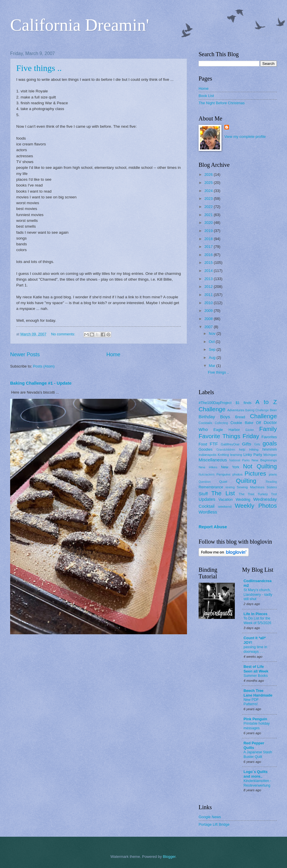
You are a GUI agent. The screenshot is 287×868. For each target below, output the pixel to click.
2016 (209, 255)
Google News (210, 817)
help (242, 449)
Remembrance (211, 487)
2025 (209, 183)
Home (113, 354)
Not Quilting (260, 466)
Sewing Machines (251, 487)
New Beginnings (264, 460)
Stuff (203, 494)
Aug (213, 358)
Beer (273, 410)
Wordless (208, 512)
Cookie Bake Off (246, 423)
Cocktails (205, 423)
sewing (230, 487)
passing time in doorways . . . (255, 649)
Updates (207, 499)
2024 (209, 191)
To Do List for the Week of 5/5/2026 (257, 621)
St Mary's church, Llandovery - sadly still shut (258, 595)
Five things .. (39, 68)
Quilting (246, 481)
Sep (213, 349)
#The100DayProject (215, 403)
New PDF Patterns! (251, 702)
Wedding (243, 499)
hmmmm (270, 449)
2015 (209, 263)
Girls (257, 444)
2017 (209, 247)
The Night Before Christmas (222, 103)
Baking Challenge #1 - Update (41, 383)
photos (238, 474)
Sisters (272, 487)
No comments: (64, 334)
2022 (209, 207)
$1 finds (243, 403)
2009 (209, 311)
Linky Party (253, 455)
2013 (209, 279)
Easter (250, 430)
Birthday (207, 417)
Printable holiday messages (257, 726)
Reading (271, 482)
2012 (209, 287)
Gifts (247, 444)
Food (203, 444)
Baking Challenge (257, 410)
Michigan (270, 455)
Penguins (224, 474)
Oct (212, 342)
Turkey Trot (267, 494)
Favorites (269, 437)
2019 (209, 231)
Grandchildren (226, 450)
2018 (209, 239)
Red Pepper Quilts (254, 745)
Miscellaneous (213, 460)
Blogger (169, 857)
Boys (225, 417)
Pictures (255, 473)
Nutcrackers (207, 475)
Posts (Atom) (44, 366)
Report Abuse (213, 527)
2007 (209, 327)
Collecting (221, 423)
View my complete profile (245, 137)
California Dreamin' (80, 25)
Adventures (236, 410)
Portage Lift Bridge (214, 824)
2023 (209, 199)
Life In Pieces (255, 614)
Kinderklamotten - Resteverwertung (257, 783)
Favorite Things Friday (229, 436)
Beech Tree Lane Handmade (258, 693)
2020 (209, 223)
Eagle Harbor (227, 430)
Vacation (225, 499)
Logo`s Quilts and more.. (256, 774)
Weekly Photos (256, 506)
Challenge (263, 416)
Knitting (223, 455)
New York (230, 467)
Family (268, 429)
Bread (240, 417)
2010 (209, 303)
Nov (212, 334)
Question (205, 482)
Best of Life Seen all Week (256, 669)
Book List (206, 96)
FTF (214, 444)
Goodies (206, 449)
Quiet (223, 482)
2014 (209, 271)
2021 (209, 215)
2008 (209, 319)
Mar (212, 366)
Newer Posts (25, 354)
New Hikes (208, 467)
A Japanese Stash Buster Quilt (258, 754)
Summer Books (256, 676)
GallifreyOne (230, 444)
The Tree (247, 494)
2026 (209, 174)
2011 (209, 295)
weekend (225, 507)
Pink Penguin (255, 719)
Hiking (254, 449)
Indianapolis (208, 455)
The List (223, 493)
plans (273, 474)
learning (236, 455)
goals (270, 443)
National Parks (240, 460)
